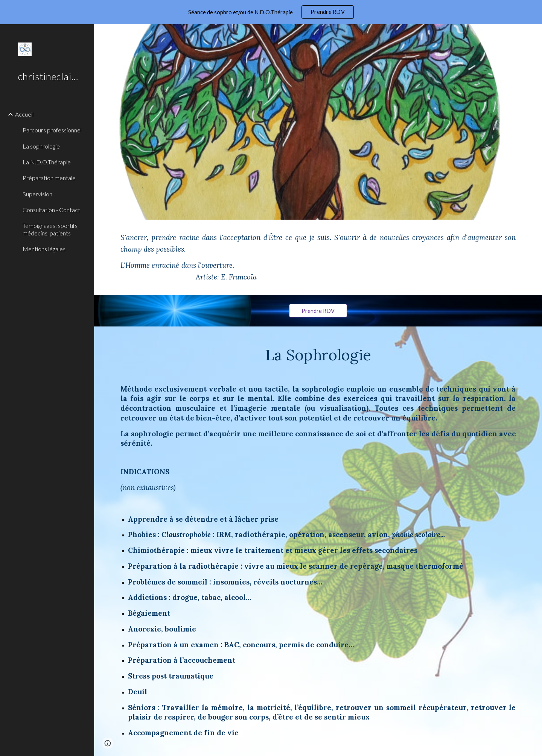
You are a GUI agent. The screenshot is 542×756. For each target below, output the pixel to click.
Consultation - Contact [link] (51, 210)
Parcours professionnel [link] (52, 130)
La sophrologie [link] (41, 146)
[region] (271, 12)
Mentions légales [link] (44, 249)
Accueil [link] (24, 114)
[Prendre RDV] (318, 311)
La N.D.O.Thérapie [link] (47, 162)
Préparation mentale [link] (49, 178)
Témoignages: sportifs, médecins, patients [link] (51, 229)
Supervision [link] (37, 194)
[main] (318, 257)
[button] (533, 35)
